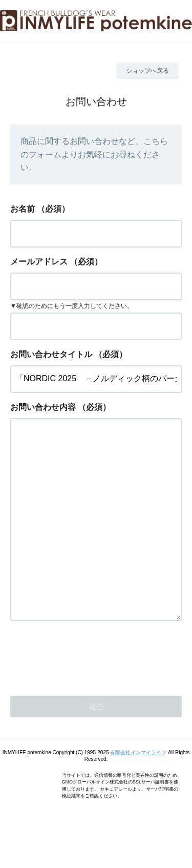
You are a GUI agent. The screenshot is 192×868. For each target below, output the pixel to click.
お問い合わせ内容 (43, 407)
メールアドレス (39, 262)
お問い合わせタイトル (51, 354)
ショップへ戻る (147, 71)
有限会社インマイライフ (138, 793)
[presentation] (88, 696)
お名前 (23, 209)
